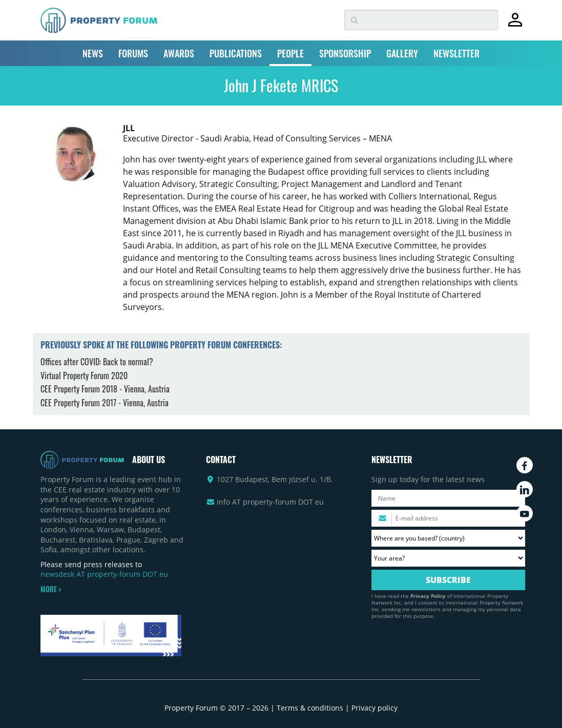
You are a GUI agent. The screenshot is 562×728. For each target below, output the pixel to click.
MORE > (51, 589)
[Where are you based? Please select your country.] (448, 538)
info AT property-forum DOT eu (270, 502)
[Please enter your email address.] (448, 518)
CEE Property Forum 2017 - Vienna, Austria (105, 403)
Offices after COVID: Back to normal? (97, 362)
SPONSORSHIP (345, 53)
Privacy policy (374, 708)
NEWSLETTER (456, 53)
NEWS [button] (93, 53)
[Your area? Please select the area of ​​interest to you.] (448, 558)
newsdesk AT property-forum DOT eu (104, 574)
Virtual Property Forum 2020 (84, 376)
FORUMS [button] (133, 53)
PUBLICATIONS (236, 53)
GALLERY (402, 53)
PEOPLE (290, 53)
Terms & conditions (310, 708)
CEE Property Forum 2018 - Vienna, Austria (105, 389)
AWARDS (179, 53)
